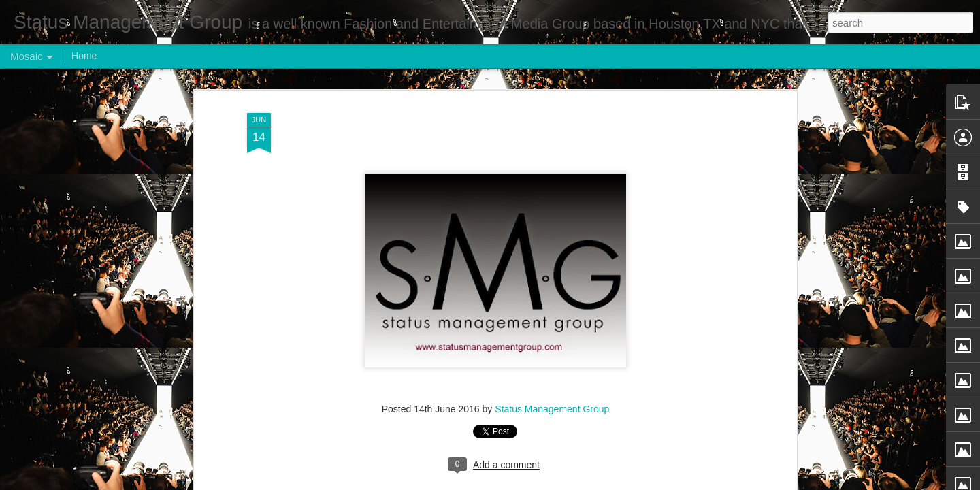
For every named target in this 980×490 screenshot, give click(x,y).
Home (84, 56)
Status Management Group (552, 409)
